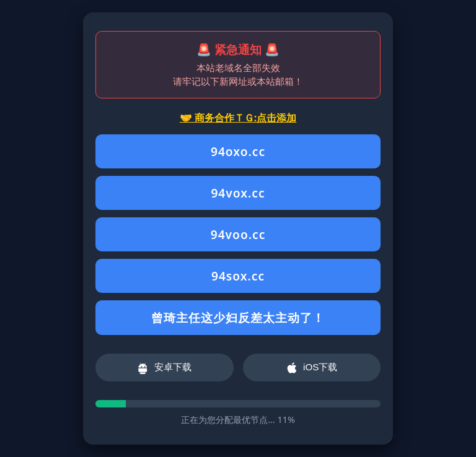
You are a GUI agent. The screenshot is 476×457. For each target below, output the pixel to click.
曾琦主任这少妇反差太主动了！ (238, 317)
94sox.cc (238, 276)
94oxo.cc (238, 151)
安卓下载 (164, 368)
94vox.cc (238, 193)
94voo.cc (238, 234)
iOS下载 (311, 368)
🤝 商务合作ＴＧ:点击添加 (238, 118)
